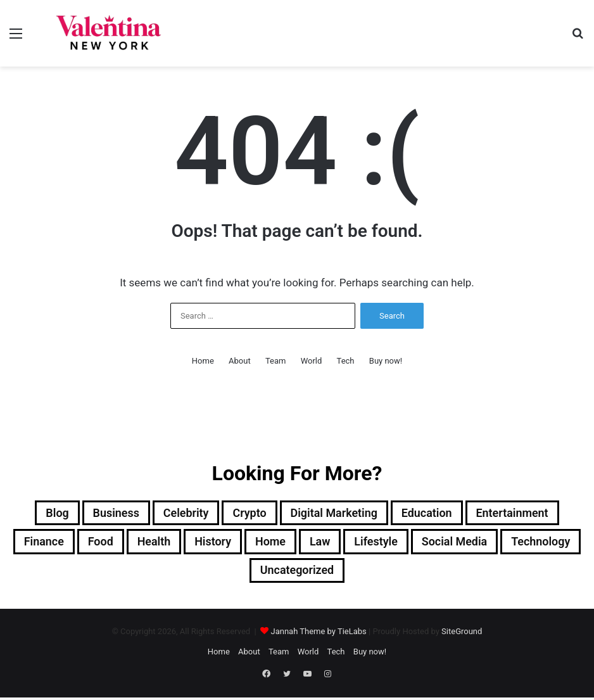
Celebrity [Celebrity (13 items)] (174, 514)
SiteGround (462, 636)
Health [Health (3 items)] (186, 544)
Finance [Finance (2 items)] (66, 544)
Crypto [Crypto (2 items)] (244, 514)
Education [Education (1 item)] (439, 514)
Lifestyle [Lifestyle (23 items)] (428, 544)
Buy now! (386, 361)
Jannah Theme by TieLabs (318, 636)
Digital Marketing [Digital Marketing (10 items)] (337, 514)
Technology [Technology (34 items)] (243, 575)
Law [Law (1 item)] (367, 544)
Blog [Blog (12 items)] (34, 514)
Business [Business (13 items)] (98, 514)
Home (203, 361)
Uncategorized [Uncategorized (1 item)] (343, 575)
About (240, 361)
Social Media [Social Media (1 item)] (514, 544)
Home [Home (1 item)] (313, 544)
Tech (346, 361)
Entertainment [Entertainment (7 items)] (533, 514)
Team (276, 361)
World (312, 361)
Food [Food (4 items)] (128, 544)
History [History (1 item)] (250, 544)
